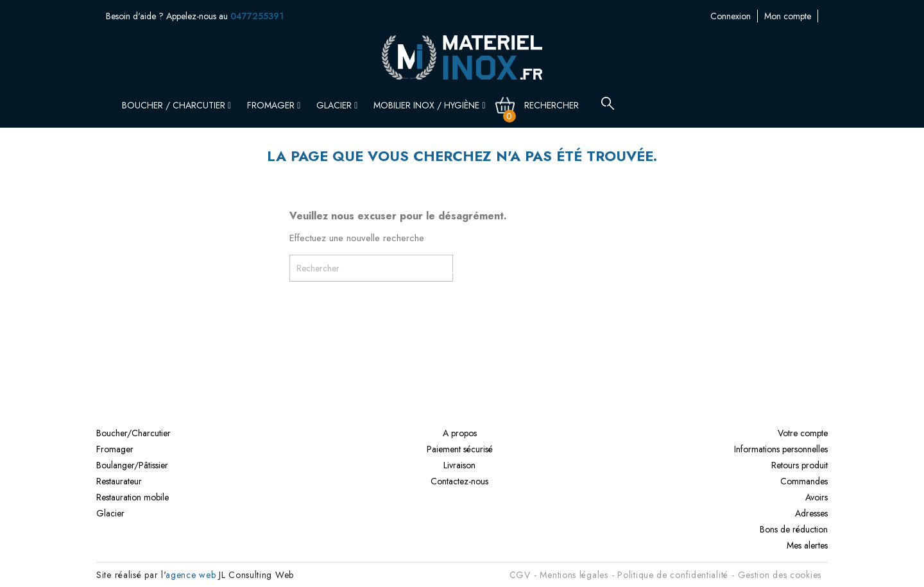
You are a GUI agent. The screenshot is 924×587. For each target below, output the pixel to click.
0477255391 (257, 16)
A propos (460, 433)
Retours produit (800, 465)
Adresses (811, 513)
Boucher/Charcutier (133, 433)
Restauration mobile (133, 497)
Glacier (337, 105)
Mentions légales (574, 575)
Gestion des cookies (780, 575)
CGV (520, 575)
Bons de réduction (794, 529)
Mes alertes (807, 545)
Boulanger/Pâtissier (132, 465)
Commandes (804, 481)
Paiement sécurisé (460, 449)
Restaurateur (119, 481)
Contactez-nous (789, 16)
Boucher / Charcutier (176, 105)
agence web (191, 575)
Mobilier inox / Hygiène (429, 105)
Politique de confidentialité (673, 575)
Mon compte (723, 16)
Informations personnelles (781, 449)
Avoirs (817, 497)
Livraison (459, 465)
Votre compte (803, 433)
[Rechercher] (559, 105)
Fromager (274, 105)
